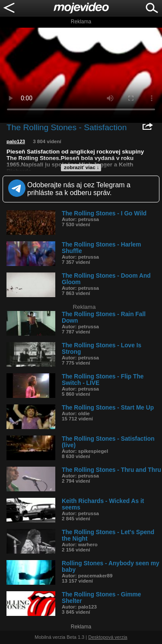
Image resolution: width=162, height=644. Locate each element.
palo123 (16, 141)
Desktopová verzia (108, 637)
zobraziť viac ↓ (82, 167)
